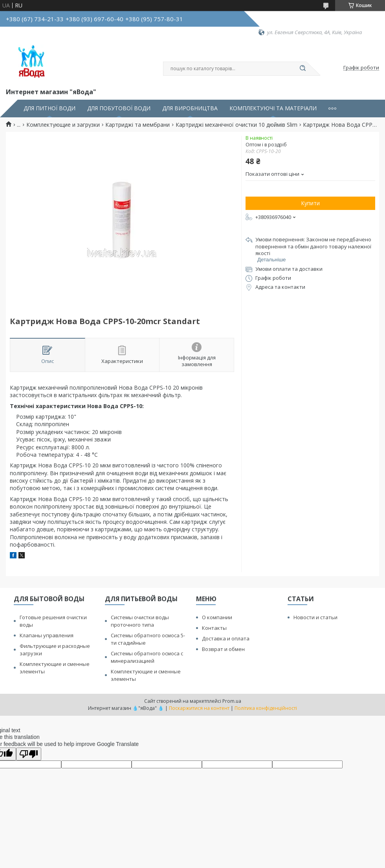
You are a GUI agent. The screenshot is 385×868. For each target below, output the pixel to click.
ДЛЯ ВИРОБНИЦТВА (190, 108)
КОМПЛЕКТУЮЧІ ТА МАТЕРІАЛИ (273, 108)
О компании (217, 617)
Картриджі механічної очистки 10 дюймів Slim (236, 125)
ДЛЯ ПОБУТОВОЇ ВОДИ (119, 108)
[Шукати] (302, 69)
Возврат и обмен (223, 649)
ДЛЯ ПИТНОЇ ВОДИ (49, 108)
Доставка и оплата (226, 638)
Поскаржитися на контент (199, 708)
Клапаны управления (47, 635)
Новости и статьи (315, 617)
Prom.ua (232, 701)
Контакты (214, 628)
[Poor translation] (29, 754)
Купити (310, 203)
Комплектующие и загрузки (63, 125)
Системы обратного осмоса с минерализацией (147, 657)
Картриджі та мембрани (137, 125)
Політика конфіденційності (266, 708)
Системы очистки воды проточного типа (140, 621)
